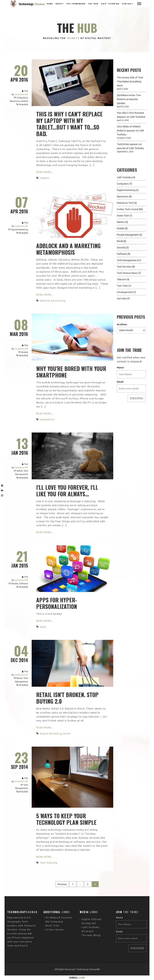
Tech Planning (49, 863)
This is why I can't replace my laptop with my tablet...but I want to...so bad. (69, 124)
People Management (128, 235)
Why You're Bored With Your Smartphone (71, 372)
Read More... (45, 172)
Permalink (23, 104)
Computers (22, 98)
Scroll (77, 978)
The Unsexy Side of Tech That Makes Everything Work (130, 81)
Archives (122, 324)
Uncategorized (125, 292)
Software (24, 584)
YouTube (122, 298)
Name (120, 367)
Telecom (121, 279)
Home (50, 4)
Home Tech (123, 216)
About (60, 4)
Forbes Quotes (55, 907)
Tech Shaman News (127, 273)
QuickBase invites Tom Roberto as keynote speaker (129, 99)
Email (120, 382)
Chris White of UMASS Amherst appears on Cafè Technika (130, 130)
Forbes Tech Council (128, 209)
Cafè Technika (124, 177)
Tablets (45, 178)
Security (121, 247)
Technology (32, 4)
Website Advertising (53, 301)
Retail (20, 471)
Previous (62, 884)
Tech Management (127, 260)
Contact (128, 4)
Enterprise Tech (125, 203)
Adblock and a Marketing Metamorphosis (68, 249)
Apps (43, 627)
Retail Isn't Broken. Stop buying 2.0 (67, 698)
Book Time (52, 903)
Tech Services (124, 267)
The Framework (76, 4)
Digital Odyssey (92, 897)
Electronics (15, 101)
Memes (121, 222)
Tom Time (122, 286)
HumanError (47, 419)
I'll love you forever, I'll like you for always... (67, 491)
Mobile (25, 101)
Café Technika (110, 4)
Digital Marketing (20, 230)
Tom (26, 91)
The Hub (93, 4)
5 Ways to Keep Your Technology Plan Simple (66, 819)
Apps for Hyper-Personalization (57, 603)
